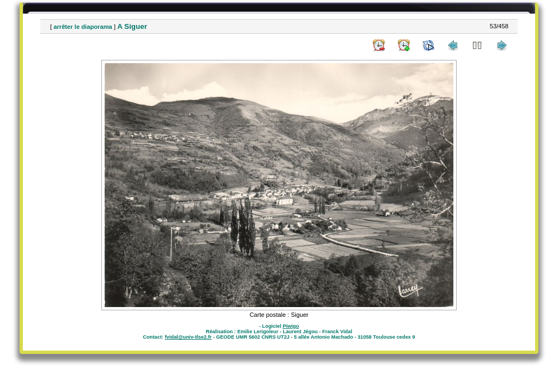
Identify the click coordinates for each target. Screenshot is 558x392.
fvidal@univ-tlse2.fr (188, 337)
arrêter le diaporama (83, 27)
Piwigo (291, 326)
